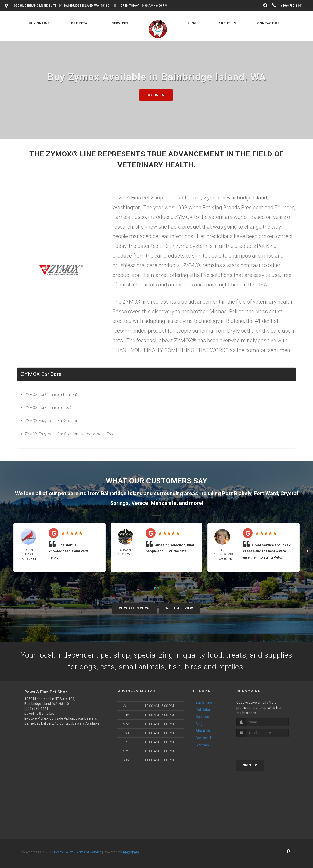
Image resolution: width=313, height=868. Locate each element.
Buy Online (156, 95)
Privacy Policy (62, 852)
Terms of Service (88, 852)
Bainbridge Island (122, 493)
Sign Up (250, 765)
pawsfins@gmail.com (41, 714)
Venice (140, 503)
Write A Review (179, 608)
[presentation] (263, 746)
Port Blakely (237, 493)
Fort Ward (266, 493)
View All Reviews (135, 608)
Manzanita (164, 503)
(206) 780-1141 (36, 709)
